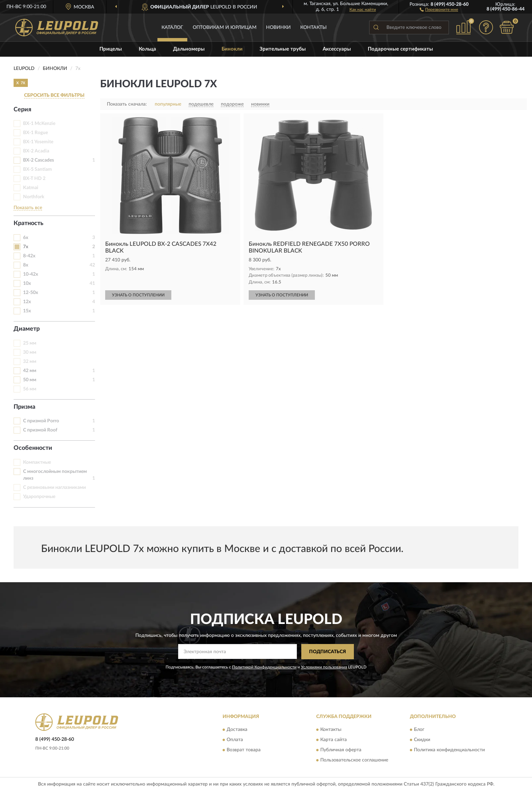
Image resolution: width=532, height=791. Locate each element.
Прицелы (111, 49)
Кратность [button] (28, 223)
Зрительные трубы (283, 49)
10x (27, 283)
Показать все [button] (28, 208)
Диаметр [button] (27, 329)
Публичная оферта (341, 750)
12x (27, 302)
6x (26, 238)
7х (26, 247)
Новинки (278, 27)
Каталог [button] (172, 27)
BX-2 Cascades (39, 160)
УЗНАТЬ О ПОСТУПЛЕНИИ (138, 295)
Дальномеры (189, 49)
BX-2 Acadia (36, 151)
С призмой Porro (41, 421)
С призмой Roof (40, 430)
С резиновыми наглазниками (54, 488)
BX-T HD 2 (34, 179)
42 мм (30, 371)
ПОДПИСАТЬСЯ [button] (328, 652)
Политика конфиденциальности (449, 750)
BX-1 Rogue (35, 133)
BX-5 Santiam (37, 169)
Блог (419, 730)
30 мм (30, 352)
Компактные (37, 462)
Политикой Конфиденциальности (264, 667)
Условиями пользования (324, 667)
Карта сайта (334, 740)
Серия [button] (22, 110)
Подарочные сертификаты (400, 49)
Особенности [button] (33, 448)
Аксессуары (337, 49)
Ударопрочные (39, 497)
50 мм (30, 380)
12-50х (31, 293)
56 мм (30, 389)
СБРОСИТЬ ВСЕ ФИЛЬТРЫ (54, 95)
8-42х (29, 256)
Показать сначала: (127, 104)
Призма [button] (24, 407)
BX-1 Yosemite (38, 142)
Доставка (237, 730)
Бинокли (232, 49)
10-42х (31, 274)
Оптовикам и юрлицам (225, 27)
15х (27, 311)
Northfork (34, 197)
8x (26, 265)
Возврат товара (244, 750)
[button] (439, 9)
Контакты (313, 27)
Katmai (31, 188)
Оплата (235, 740)
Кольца (147, 49)
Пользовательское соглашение (354, 760)
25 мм (30, 343)
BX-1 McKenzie (39, 124)
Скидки (422, 740)
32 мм (30, 362)
